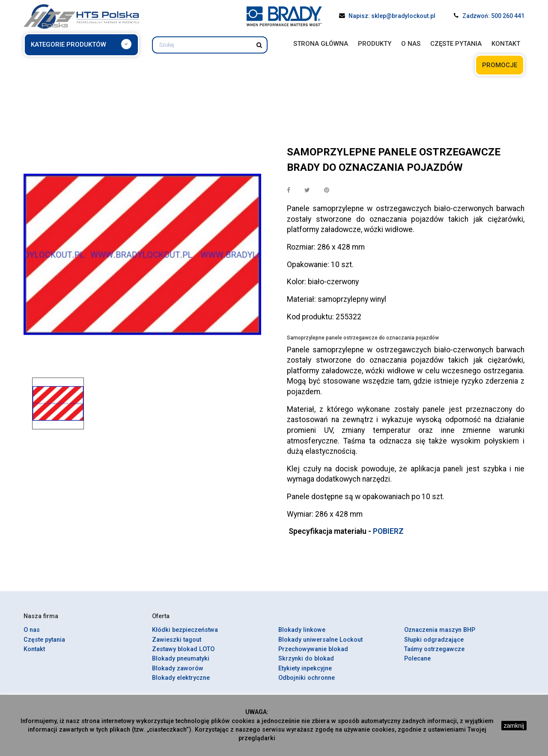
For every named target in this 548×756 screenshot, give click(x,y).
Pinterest (327, 190)
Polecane (417, 659)
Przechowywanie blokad (313, 649)
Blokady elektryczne (181, 678)
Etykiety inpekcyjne (305, 668)
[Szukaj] (210, 45)
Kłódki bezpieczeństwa (185, 630)
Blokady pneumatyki (181, 659)
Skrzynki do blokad (306, 659)
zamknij (514, 726)
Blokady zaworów (178, 668)
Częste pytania (44, 640)
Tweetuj (307, 190)
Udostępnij (289, 190)
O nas (32, 630)
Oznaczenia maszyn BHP (440, 630)
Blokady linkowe (302, 630)
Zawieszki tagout (177, 640)
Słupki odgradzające (434, 640)
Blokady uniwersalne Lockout (320, 640)
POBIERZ (388, 531)
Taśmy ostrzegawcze (434, 649)
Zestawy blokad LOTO (183, 649)
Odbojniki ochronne (307, 678)
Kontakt (34, 649)
